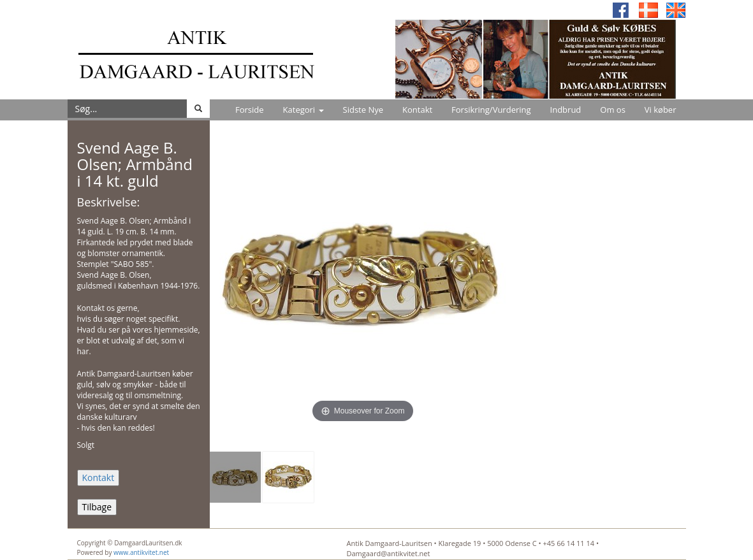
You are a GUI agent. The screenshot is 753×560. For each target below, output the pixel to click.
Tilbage (97, 507)
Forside (250, 110)
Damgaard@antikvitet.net (389, 553)
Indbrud (566, 110)
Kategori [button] (303, 110)
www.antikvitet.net (141, 552)
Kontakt (417, 110)
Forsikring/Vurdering (491, 110)
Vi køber (661, 110)
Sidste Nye (363, 110)
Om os (613, 110)
